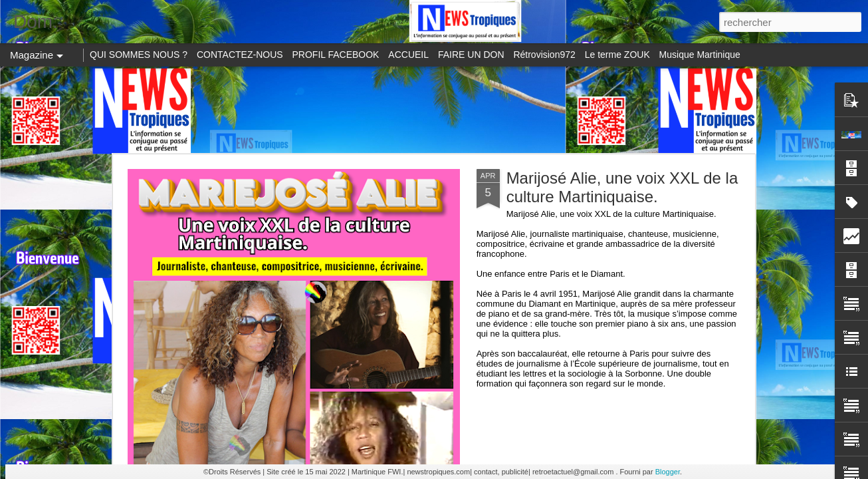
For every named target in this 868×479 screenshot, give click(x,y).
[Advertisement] (434, 110)
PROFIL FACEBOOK (336, 55)
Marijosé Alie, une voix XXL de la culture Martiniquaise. (622, 187)
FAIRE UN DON (471, 55)
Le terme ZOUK (617, 55)
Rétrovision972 (544, 55)
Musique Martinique (700, 55)
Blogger (668, 472)
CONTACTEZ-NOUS (240, 55)
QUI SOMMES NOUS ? (139, 55)
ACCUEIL (408, 55)
